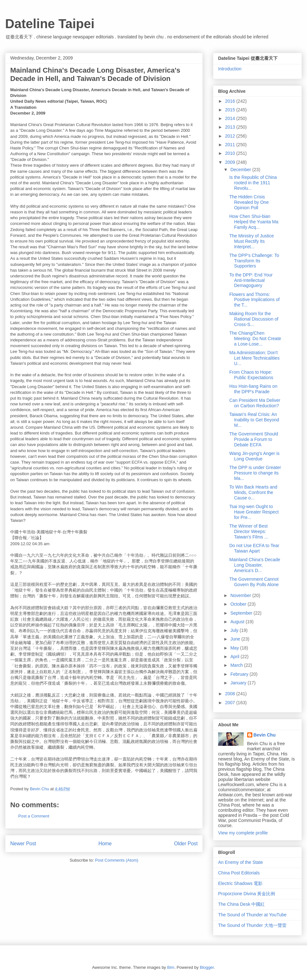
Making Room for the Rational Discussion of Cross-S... (254, 319)
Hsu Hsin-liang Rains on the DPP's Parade (253, 389)
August (238, 622)
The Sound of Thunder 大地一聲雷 (252, 925)
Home (105, 844)
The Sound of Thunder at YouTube (252, 915)
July (235, 630)
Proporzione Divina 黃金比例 (247, 894)
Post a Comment (34, 816)
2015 (231, 110)
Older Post (186, 844)
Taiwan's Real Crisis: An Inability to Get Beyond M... (254, 420)
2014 (231, 118)
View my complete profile (243, 833)
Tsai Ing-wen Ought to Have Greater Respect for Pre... (254, 512)
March (237, 665)
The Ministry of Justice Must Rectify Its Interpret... (252, 241)
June (236, 639)
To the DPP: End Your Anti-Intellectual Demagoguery (251, 280)
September (242, 613)
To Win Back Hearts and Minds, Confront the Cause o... (253, 492)
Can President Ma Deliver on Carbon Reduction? (255, 403)
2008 (231, 694)
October (239, 604)
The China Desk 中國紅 (241, 904)
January (239, 683)
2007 (231, 703)
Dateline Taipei (50, 24)
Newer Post (23, 844)
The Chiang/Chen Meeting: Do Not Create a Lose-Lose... (255, 339)
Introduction (230, 69)
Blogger (207, 967)
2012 (231, 136)
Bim (171, 967)
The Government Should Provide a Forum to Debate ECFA (254, 439)
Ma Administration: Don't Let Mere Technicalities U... (254, 358)
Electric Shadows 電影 (240, 883)
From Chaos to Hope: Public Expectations (251, 375)
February (240, 674)
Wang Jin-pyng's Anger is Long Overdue (254, 456)
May (235, 648)
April (235, 657)
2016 (231, 101)
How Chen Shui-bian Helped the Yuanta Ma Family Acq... (254, 222)
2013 (231, 127)
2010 (231, 153)
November (241, 595)
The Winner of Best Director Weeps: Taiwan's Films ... (249, 531)
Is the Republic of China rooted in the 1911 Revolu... (253, 183)
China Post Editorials (239, 873)
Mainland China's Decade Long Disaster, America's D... (255, 565)
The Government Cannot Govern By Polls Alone (254, 582)
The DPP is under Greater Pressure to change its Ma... (255, 473)
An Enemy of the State (240, 862)
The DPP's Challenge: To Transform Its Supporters (254, 261)
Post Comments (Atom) (117, 860)
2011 (231, 145)
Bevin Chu (265, 735)
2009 (231, 162)
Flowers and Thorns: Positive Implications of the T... (254, 300)
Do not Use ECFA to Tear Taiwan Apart (254, 548)
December (241, 170)
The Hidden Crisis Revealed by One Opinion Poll (249, 202)
